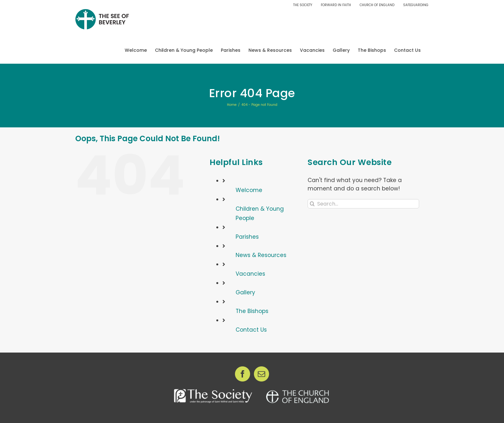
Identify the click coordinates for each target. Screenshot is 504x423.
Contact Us (251, 330)
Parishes (247, 237)
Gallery (245, 292)
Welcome (249, 190)
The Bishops (252, 311)
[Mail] (261, 374)
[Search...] (363, 204)
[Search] (312, 204)
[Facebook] (243, 374)
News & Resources (261, 255)
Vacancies (250, 274)
